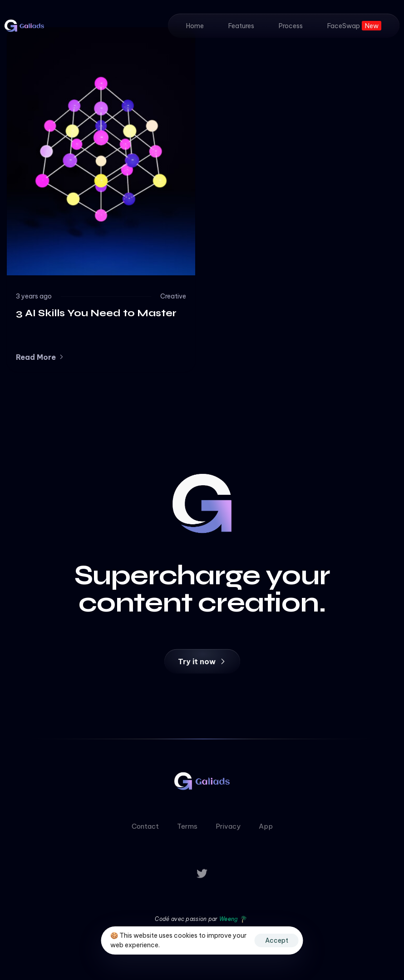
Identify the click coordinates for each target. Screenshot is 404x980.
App (266, 828)
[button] (40, 357)
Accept (277, 940)
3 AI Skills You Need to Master (96, 313)
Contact (145, 828)
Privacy (228, 828)
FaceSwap (354, 26)
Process (291, 26)
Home (195, 26)
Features (241, 26)
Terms (187, 828)
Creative (173, 296)
